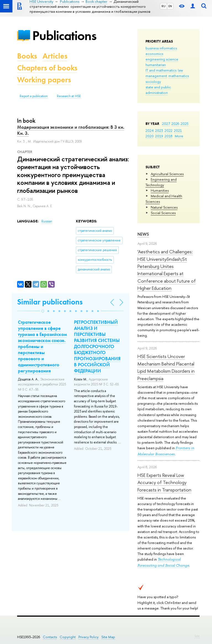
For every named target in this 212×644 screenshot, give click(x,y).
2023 (159, 130)
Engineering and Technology (161, 182)
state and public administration (158, 90)
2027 (166, 123)
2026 (175, 123)
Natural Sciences (164, 207)
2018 (169, 136)
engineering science (162, 59)
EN (170, 6)
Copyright (68, 637)
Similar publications (50, 302)
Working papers (44, 80)
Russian (47, 221)
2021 (178, 130)
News (143, 234)
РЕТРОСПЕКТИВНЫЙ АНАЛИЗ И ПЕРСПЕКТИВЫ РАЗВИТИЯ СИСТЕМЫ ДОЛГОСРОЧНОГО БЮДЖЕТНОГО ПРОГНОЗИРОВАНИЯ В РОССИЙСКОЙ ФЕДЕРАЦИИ (97, 347)
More (179, 136)
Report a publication (34, 96)
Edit (197, 636)
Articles (55, 56)
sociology (153, 82)
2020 (150, 136)
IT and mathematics (161, 70)
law (180, 70)
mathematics (179, 76)
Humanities (160, 190)
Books (27, 56)
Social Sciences (163, 213)
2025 (185, 123)
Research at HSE (69, 96)
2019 (159, 136)
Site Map (108, 637)
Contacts (50, 637)
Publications (64, 36)
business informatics (161, 48)
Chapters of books (47, 68)
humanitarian (156, 65)
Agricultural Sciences (167, 174)
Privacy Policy (88, 637)
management (156, 76)
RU (164, 6)
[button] (43, 311)
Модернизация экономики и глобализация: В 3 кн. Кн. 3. (71, 130)
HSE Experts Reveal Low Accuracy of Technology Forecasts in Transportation (164, 482)
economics (154, 54)
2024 (150, 130)
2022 (169, 130)
